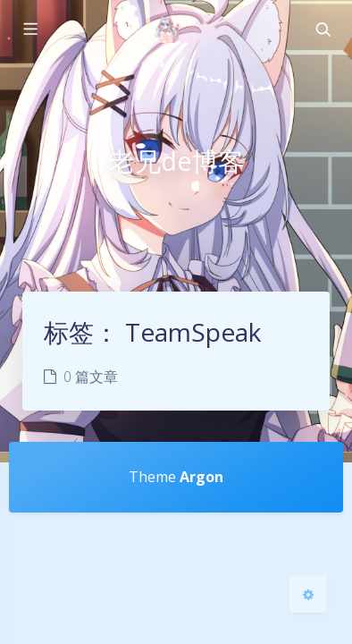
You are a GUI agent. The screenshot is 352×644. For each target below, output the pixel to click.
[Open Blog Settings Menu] (308, 594)
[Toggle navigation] (323, 30)
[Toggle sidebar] (29, 30)
